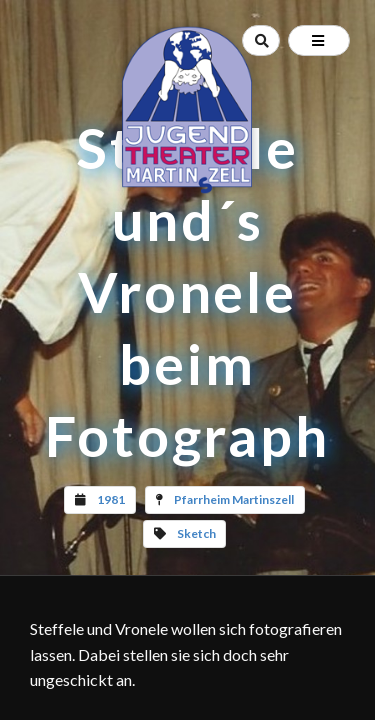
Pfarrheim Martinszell (234, 499)
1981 (111, 499)
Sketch (196, 533)
